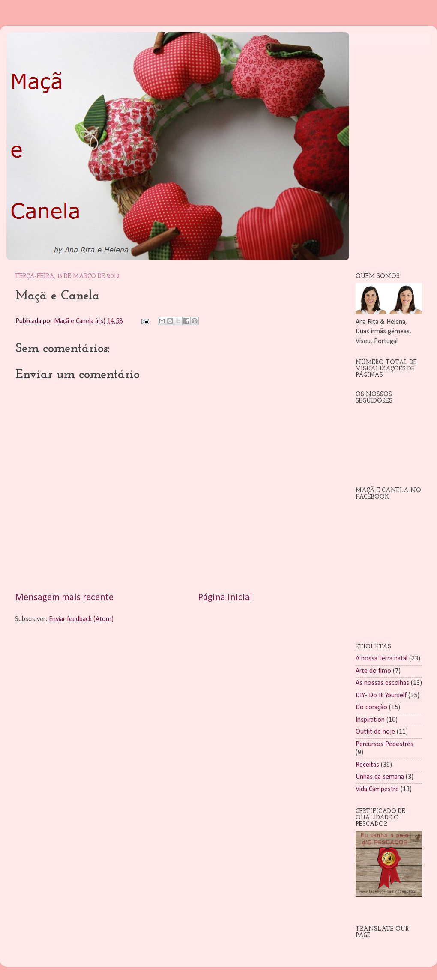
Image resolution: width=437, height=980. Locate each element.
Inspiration (370, 720)
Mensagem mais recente (64, 598)
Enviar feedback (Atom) (81, 619)
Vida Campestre (377, 789)
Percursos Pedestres (385, 744)
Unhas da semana (380, 777)
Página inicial (225, 598)
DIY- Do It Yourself (381, 696)
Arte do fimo (373, 671)
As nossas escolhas (382, 683)
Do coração (371, 708)
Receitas (367, 765)
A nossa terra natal (382, 659)
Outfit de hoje (375, 732)
